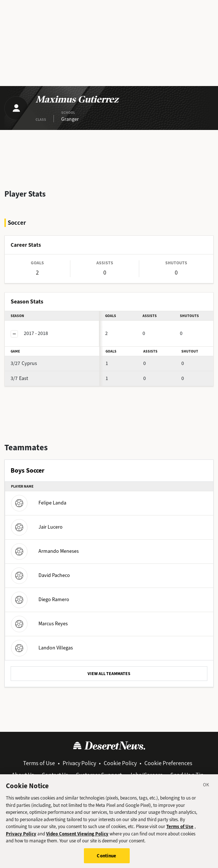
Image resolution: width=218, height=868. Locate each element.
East (19, 378)
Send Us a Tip (187, 775)
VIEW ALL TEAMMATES (109, 674)
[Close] (206, 790)
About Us (23, 775)
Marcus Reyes (39, 624)
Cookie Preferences (168, 763)
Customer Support (99, 775)
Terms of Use (39, 763)
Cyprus (24, 363)
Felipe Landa (39, 503)
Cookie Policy (120, 763)
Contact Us (55, 775)
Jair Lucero (37, 527)
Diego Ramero (40, 599)
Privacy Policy (79, 763)
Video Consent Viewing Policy (77, 838)
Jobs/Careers (146, 775)
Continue (106, 860)
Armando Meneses (45, 551)
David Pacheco (40, 575)
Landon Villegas (42, 648)
